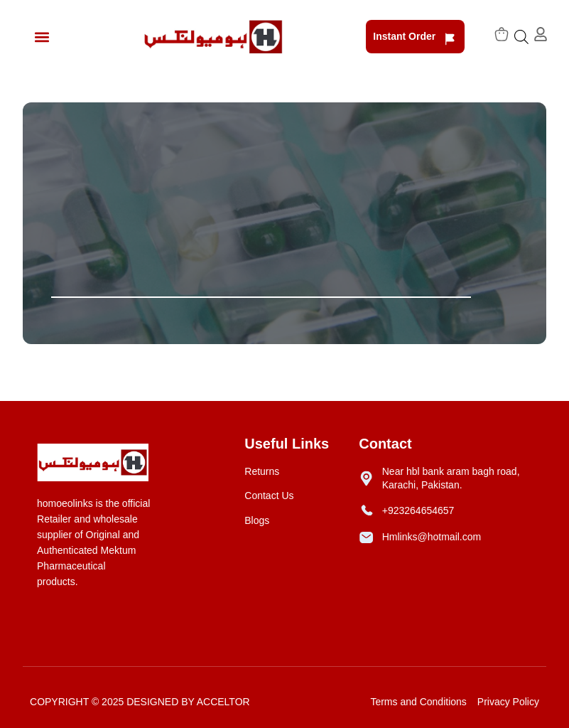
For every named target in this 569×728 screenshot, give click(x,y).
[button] (42, 37)
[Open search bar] (521, 37)
